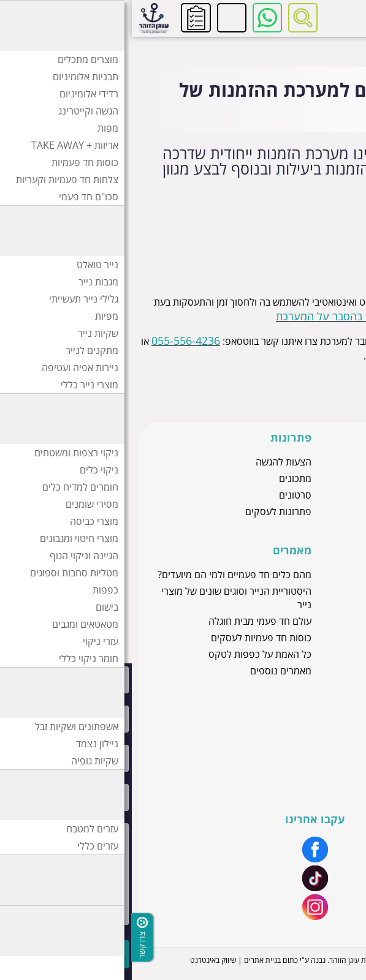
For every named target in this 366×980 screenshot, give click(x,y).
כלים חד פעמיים (317, 528)
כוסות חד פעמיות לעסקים (129, 638)
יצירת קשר (327, 767)
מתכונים (163, 478)
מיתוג (338, 750)
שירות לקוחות (322, 734)
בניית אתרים (131, 960)
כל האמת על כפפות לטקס (128, 654)
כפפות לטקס (322, 478)
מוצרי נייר (329, 462)
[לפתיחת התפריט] (345, 18)
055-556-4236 (54, 341)
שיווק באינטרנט (81, 960)
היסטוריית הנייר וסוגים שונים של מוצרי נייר (105, 598)
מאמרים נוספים (149, 671)
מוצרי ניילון (327, 511)
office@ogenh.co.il (282, 355)
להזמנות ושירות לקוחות (100, 18)
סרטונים (163, 495)
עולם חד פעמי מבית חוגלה (128, 621)
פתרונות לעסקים (147, 511)
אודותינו (333, 717)
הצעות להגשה (152, 462)
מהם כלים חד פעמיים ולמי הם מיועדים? (103, 575)
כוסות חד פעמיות (315, 495)
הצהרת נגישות (320, 783)
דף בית (344, 47)
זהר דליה (331, 575)
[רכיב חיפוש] (171, 18)
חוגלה (337, 608)
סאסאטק (330, 591)
